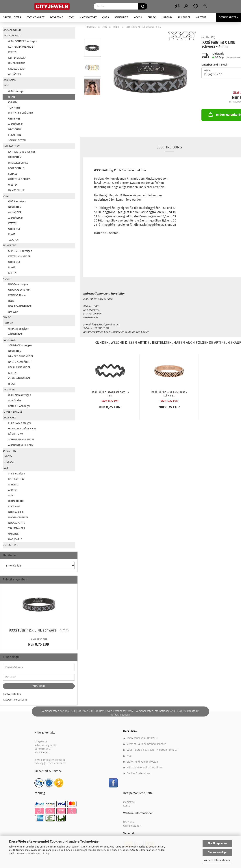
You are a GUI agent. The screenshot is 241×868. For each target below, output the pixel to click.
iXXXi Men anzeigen (20, 395)
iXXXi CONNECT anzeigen (23, 41)
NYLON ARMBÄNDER (20, 362)
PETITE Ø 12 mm (17, 295)
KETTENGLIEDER (17, 58)
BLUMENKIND (16, 501)
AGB (129, 756)
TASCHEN (13, 240)
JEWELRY (13, 312)
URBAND (167, 17)
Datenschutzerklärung (37, 853)
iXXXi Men (9, 390)
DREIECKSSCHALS (18, 163)
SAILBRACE (184, 17)
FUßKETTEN (15, 135)
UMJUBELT (14, 534)
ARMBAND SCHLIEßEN (21, 445)
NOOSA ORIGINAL (18, 518)
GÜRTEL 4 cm (16, 434)
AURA (11, 496)
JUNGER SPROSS (13, 412)
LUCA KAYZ (9, 418)
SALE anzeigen (17, 474)
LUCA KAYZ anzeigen (20, 423)
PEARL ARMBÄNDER (19, 367)
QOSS (105, 17)
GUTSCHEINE (10, 545)
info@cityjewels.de (54, 760)
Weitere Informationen (217, 860)
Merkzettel (129, 802)
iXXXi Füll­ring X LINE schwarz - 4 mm (39, 630)
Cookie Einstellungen (139, 773)
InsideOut (9, 462)
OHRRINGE (14, 119)
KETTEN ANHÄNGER (19, 257)
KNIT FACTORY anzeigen (22, 152)
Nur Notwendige (217, 852)
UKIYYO (7, 456)
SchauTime (10, 451)
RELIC (11, 301)
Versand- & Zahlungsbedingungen (147, 744)
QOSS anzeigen (17, 201)
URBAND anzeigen (19, 329)
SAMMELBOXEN (17, 140)
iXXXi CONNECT (36, 17)
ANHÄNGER (15, 74)
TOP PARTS (14, 108)
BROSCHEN (15, 130)
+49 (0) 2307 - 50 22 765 (53, 764)
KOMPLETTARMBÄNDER (21, 47)
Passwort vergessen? (15, 700)
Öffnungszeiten (132, 826)
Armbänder (15, 401)
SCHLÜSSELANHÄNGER (21, 440)
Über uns (128, 822)
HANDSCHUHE (16, 190)
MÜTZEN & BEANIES (19, 179)
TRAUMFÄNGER (17, 528)
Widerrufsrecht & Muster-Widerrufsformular (152, 750)
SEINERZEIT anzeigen (20, 251)
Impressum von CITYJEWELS (143, 738)
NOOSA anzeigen (18, 284)
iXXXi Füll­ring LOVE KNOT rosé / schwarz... (169, 394)
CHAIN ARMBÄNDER (19, 378)
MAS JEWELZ (15, 539)
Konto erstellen (12, 694)
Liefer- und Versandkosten (142, 762)
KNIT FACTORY (88, 17)
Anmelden (39, 686)
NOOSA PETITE (16, 523)
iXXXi (71, 17)
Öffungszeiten (228, 17)
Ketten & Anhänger (19, 406)
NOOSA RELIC (16, 512)
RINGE (12, 97)
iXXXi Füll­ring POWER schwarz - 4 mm (110, 394)
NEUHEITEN (15, 157)
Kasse (127, 806)
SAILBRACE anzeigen (20, 345)
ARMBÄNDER (15, 124)
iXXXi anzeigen (17, 91)
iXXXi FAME (56, 17)
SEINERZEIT (121, 17)
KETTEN (12, 52)
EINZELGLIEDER (17, 69)
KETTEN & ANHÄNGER (21, 113)
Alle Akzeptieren (217, 843)
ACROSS (13, 490)
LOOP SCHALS (16, 168)
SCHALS (13, 174)
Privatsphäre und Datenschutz (144, 768)
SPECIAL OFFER (12, 17)
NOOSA (138, 17)
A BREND (13, 485)
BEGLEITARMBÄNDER (20, 306)
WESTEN (13, 185)
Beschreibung (169, 147)
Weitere (201, 17)
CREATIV (13, 102)
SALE (6, 468)
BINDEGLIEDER (16, 63)
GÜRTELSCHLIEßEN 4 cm (22, 429)
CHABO (152, 17)
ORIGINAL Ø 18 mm (19, 290)
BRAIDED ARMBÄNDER (21, 356)
